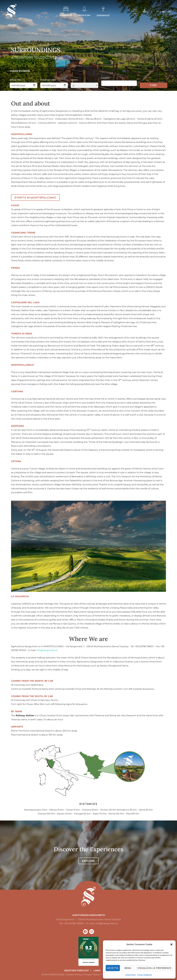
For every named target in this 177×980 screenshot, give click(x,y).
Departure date (48, 80)
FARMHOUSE (66, 15)
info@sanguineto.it (47, 650)
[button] (171, 944)
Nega (128, 968)
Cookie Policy (131, 975)
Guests (74, 80)
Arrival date (16, 80)
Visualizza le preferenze (154, 968)
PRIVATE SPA (84, 15)
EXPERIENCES (103, 15)
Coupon (105, 78)
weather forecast (77, 971)
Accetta (113, 968)
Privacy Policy (91, 975)
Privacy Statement (145, 975)
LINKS (97, 971)
